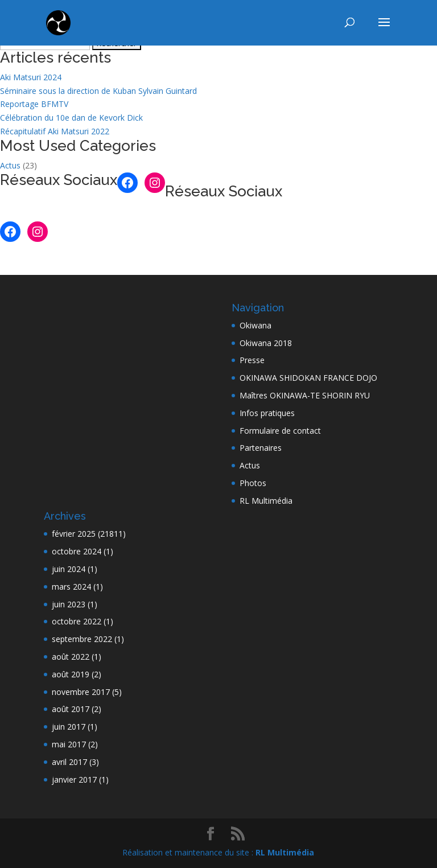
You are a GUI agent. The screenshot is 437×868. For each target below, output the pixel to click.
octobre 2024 (77, 551)
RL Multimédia (266, 501)
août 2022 (71, 657)
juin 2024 (69, 569)
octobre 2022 (77, 621)
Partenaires (261, 448)
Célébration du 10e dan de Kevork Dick (71, 118)
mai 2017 (69, 744)
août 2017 (71, 709)
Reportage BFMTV (34, 104)
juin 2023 (69, 604)
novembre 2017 (81, 692)
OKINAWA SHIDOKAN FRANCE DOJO (308, 378)
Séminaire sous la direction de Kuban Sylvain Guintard (98, 91)
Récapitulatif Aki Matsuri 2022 (55, 131)
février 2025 (74, 534)
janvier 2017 (74, 779)
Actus (10, 165)
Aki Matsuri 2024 (31, 77)
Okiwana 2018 (266, 343)
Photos (253, 483)
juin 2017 (69, 727)
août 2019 (71, 674)
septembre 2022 (82, 639)
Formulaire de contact (280, 431)
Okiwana (255, 325)
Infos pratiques (267, 413)
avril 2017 (69, 762)
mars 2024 (71, 587)
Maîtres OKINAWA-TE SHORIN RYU (305, 395)
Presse (252, 360)
